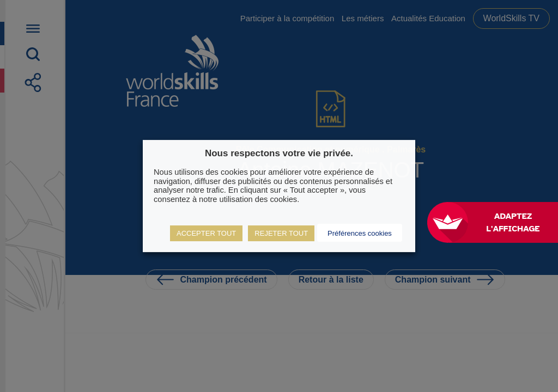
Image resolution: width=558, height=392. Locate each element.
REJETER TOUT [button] (281, 233)
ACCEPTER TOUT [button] (206, 233)
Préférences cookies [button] (360, 233)
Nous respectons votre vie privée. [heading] (279, 153)
